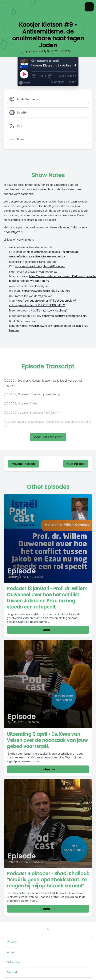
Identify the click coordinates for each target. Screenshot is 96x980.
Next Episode (76, 464)
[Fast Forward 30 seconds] (50, 76)
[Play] (24, 74)
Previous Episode (23, 464)
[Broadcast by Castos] (25, 83)
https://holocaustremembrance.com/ (65, 316)
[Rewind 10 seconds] (34, 76)
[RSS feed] (48, 930)
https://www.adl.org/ (54, 310)
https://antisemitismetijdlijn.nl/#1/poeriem (40, 266)
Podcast (12, 942)
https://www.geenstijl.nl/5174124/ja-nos (46, 291)
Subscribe (58, 82)
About (11, 952)
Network (12, 972)
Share (72, 82)
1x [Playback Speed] (42, 76)
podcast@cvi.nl (13, 232)
